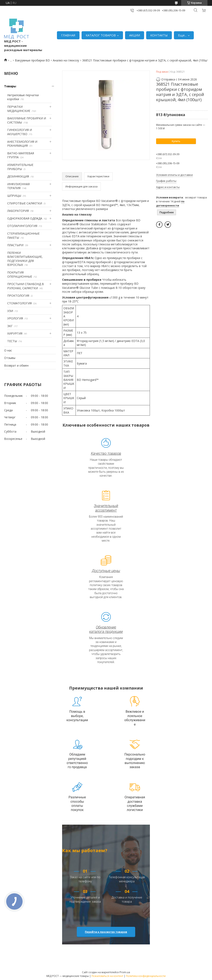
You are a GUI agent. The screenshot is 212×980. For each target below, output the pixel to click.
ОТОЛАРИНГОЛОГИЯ (22, 226)
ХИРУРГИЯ (15, 333)
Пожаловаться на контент (107, 976)
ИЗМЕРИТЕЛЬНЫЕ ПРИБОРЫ (20, 167)
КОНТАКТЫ (159, 35)
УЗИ (10, 311)
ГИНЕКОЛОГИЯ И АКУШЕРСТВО (20, 132)
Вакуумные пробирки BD (32, 60)
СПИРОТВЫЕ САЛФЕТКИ (25, 203)
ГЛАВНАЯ (68, 35)
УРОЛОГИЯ (15, 318)
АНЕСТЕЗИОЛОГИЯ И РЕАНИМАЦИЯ (22, 144)
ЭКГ (10, 326)
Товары (10, 86)
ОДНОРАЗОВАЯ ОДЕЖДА (25, 218)
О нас (8, 350)
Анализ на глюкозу (66, 60)
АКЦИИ (135, 35)
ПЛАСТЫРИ (15, 245)
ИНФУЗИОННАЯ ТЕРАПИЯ (18, 186)
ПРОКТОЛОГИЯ (18, 296)
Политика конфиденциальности (146, 976)
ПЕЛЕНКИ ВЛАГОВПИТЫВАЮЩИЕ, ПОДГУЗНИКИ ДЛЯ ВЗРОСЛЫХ (25, 259)
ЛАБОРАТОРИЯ (18, 211)
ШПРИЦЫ (14, 196)
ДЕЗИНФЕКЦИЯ (18, 176)
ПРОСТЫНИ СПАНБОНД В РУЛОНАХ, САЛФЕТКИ (26, 286)
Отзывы (10, 358)
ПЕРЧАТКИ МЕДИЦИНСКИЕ (19, 109)
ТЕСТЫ (12, 341)
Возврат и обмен (16, 365)
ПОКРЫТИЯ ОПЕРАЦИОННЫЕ (20, 274)
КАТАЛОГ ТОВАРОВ (101, 35)
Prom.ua (125, 972)
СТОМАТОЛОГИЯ (19, 303)
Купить (176, 141)
